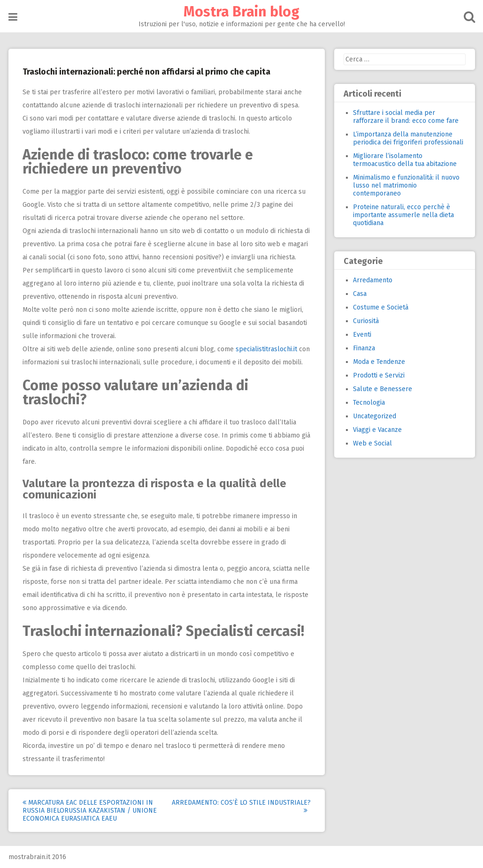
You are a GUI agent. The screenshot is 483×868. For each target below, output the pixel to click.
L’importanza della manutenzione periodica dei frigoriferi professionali (408, 138)
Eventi (362, 335)
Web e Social (372, 443)
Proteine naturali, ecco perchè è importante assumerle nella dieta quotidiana (403, 215)
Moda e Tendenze (379, 362)
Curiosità (366, 321)
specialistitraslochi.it (266, 349)
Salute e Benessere (383, 389)
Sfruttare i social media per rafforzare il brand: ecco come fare (406, 117)
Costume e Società (381, 307)
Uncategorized (375, 416)
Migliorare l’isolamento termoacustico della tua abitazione (405, 160)
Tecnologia (369, 403)
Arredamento (373, 280)
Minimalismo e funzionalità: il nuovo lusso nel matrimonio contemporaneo (406, 185)
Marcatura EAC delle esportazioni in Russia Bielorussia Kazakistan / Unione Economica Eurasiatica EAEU (90, 811)
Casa (360, 294)
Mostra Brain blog (241, 12)
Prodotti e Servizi (379, 375)
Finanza (364, 348)
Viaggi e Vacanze (377, 430)
